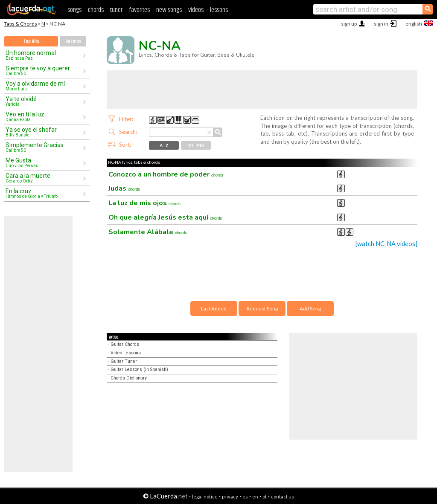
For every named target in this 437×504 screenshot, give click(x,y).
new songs (169, 10)
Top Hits (31, 42)
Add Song (310, 308)
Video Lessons (126, 353)
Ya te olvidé (44, 101)
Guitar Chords (125, 344)
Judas (124, 188)
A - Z (164, 145)
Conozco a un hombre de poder (166, 174)
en (255, 497)
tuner (116, 10)
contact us (283, 497)
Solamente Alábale (148, 232)
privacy (230, 497)
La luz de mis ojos (144, 203)
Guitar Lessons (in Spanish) (139, 369)
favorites (139, 10)
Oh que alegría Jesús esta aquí (165, 217)
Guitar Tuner (124, 361)
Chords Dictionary (129, 378)
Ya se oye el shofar (44, 132)
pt (265, 497)
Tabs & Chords (21, 24)
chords (96, 10)
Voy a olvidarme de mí (44, 86)
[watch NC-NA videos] (386, 244)
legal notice (205, 497)
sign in (381, 24)
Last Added (214, 308)
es (245, 497)
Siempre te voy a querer (44, 70)
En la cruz (44, 193)
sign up (349, 24)
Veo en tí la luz (44, 116)
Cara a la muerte (44, 178)
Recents (73, 42)
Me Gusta (44, 162)
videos (196, 10)
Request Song (262, 308)
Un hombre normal (44, 55)
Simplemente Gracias (44, 147)
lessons (219, 10)
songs (74, 10)
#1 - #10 (196, 145)
